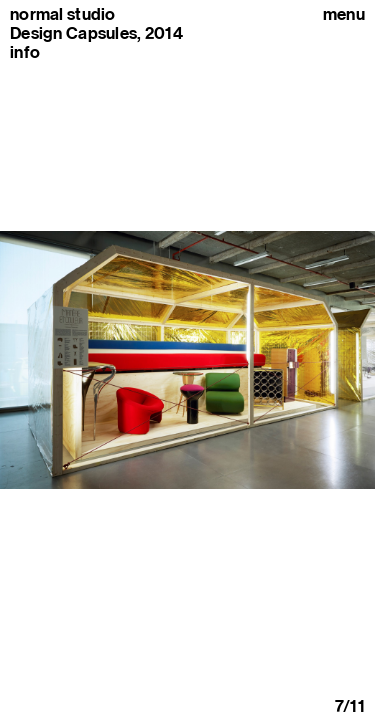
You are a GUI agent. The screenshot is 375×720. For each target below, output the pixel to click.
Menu (344, 14)
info (25, 52)
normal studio (63, 14)
